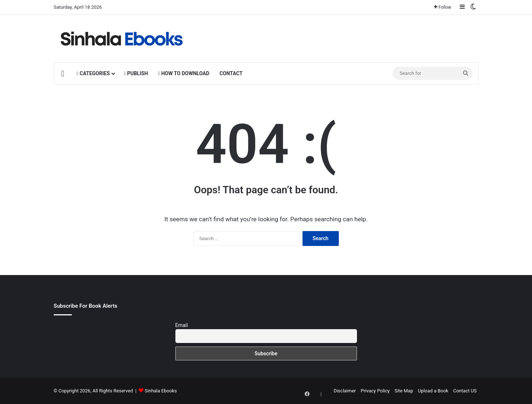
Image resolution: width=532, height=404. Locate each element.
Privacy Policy (375, 391)
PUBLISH (136, 73)
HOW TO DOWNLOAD (184, 73)
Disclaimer (345, 391)
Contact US (465, 391)
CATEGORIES (93, 73)
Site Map (404, 391)
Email (182, 325)
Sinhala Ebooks (161, 391)
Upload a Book (433, 391)
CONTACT (231, 73)
